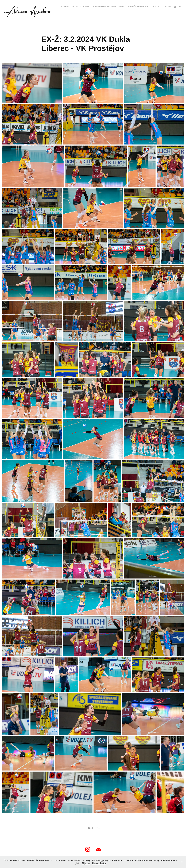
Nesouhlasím (99, 863)
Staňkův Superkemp (138, 7)
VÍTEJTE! (65, 7)
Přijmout (86, 863)
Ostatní (155, 7)
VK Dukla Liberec (81, 7)
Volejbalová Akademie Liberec (109, 7)
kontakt (167, 7)
